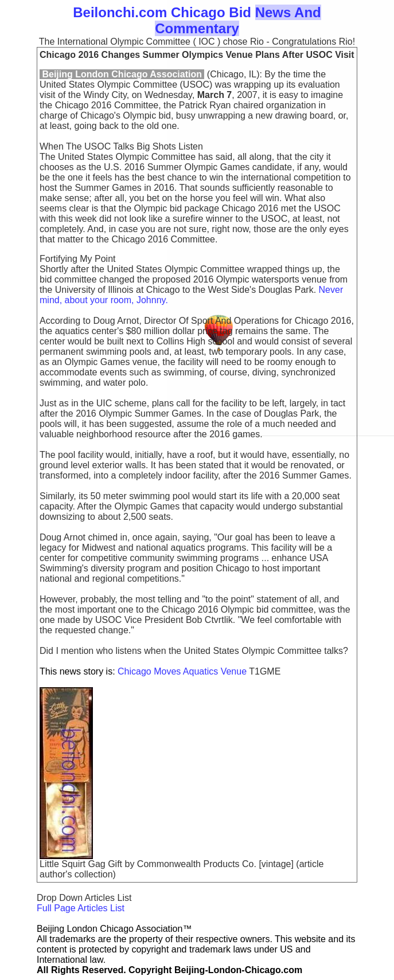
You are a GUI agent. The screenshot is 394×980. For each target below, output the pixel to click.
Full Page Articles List (81, 908)
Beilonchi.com (120, 12)
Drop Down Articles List (84, 898)
